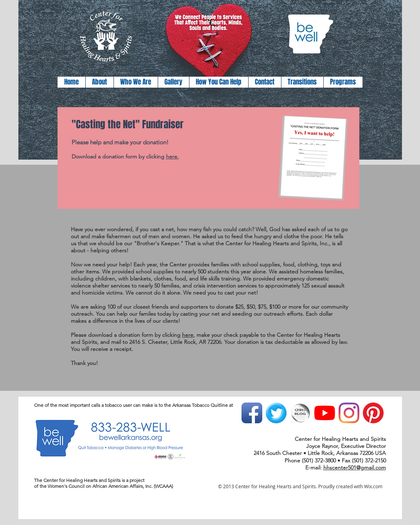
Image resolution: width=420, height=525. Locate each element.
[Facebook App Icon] (252, 413)
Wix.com (373, 486)
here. (172, 156)
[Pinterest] (373, 413)
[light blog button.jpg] (300, 413)
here (188, 335)
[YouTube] (325, 413)
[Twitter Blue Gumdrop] (276, 413)
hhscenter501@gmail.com (355, 467)
